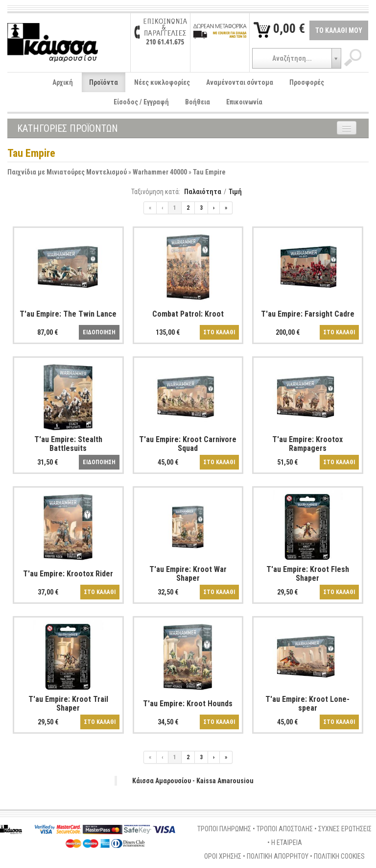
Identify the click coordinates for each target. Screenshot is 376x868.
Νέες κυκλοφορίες (162, 82)
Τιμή (235, 192)
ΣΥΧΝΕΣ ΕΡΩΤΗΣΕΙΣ (345, 829)
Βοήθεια (198, 102)
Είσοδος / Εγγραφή (141, 102)
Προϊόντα (104, 82)
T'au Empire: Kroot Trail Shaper (68, 704)
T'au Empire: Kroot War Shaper (188, 574)
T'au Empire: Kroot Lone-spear (307, 704)
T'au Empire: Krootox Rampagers (307, 444)
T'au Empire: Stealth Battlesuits (68, 444)
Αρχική (63, 82)
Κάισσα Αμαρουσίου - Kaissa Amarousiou (193, 781)
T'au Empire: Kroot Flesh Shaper (308, 574)
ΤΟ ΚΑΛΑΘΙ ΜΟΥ (339, 30)
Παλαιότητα (203, 192)
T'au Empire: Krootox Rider (68, 574)
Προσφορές (307, 82)
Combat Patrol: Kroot (188, 314)
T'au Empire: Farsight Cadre (308, 314)
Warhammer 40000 (160, 172)
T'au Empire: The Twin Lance (68, 314)
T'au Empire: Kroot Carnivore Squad (188, 444)
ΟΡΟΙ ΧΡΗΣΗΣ (223, 856)
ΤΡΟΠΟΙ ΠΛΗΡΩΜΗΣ (224, 829)
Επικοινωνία (244, 102)
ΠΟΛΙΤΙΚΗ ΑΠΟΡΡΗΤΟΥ (278, 856)
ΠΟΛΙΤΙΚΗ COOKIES (339, 856)
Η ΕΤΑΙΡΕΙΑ (287, 843)
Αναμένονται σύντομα (240, 82)
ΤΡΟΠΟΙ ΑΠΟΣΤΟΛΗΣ (285, 829)
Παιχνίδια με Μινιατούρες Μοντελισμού (67, 172)
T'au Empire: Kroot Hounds (188, 704)
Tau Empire (209, 172)
